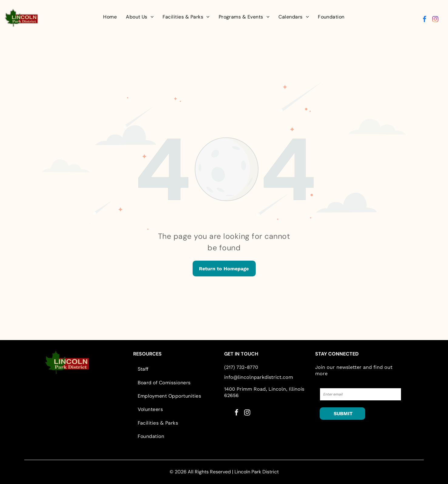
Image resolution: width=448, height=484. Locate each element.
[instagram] (435, 20)
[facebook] (425, 20)
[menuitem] (110, 17)
